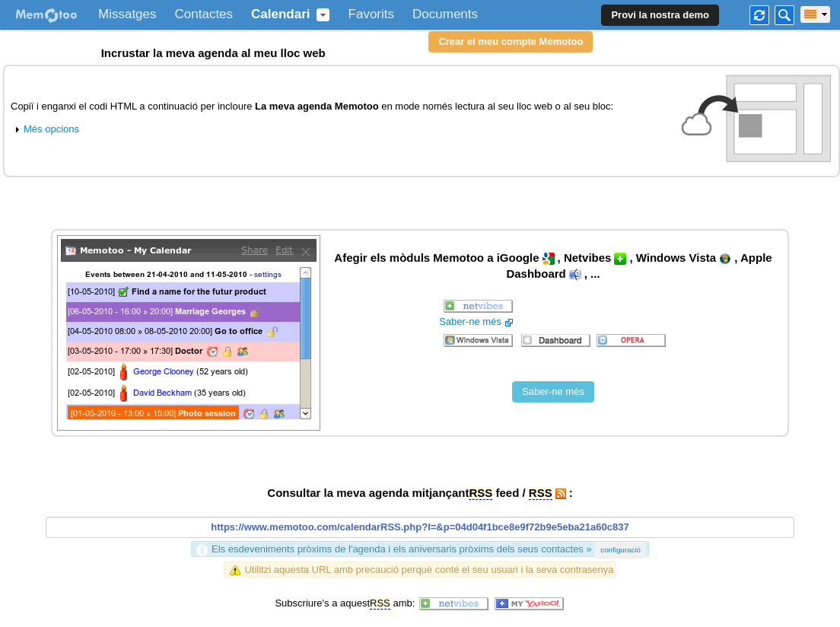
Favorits (371, 14)
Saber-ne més (478, 321)
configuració (620, 550)
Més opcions (45, 129)
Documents (445, 14)
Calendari (280, 14)
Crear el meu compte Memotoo (511, 41)
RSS (480, 493)
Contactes (204, 14)
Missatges (127, 14)
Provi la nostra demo (660, 15)
